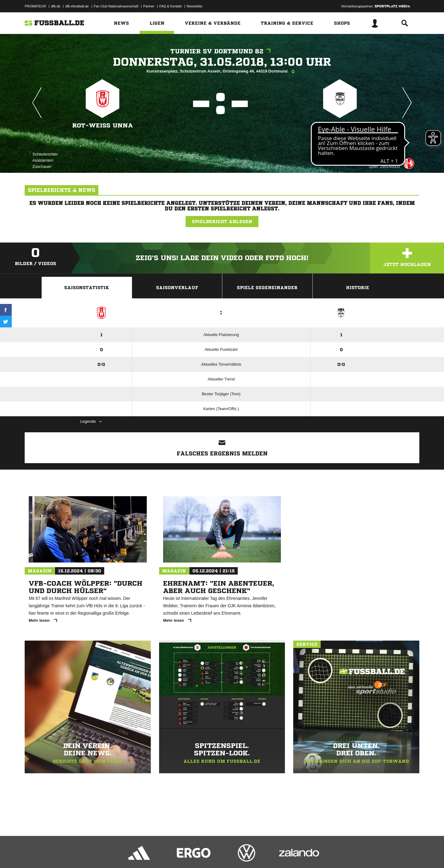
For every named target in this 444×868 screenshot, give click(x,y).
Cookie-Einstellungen (205, 853)
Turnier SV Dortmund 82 (222, 51)
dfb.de (56, 6)
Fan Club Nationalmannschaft (116, 6)
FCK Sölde (340, 125)
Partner (149, 6)
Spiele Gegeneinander (267, 288)
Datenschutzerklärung (64, 853)
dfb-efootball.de (77, 6)
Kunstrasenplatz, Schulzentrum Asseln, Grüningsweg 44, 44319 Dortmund (222, 72)
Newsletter (195, 6)
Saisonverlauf (177, 288)
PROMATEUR (35, 6)
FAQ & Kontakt (171, 6)
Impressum (33, 853)
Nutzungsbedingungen (102, 853)
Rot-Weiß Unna (103, 125)
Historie (358, 288)
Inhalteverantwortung (168, 853)
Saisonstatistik (87, 288)
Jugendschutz (135, 853)
